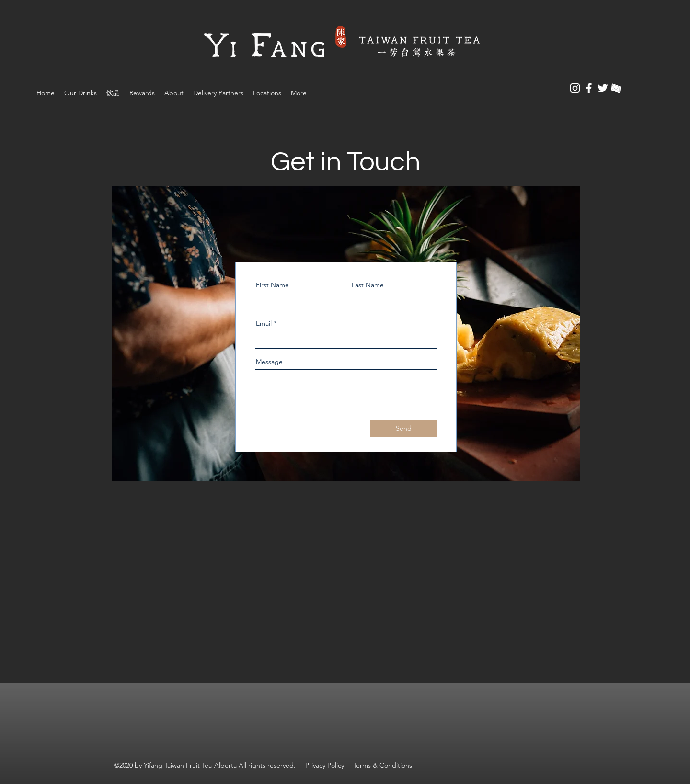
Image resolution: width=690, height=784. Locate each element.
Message (269, 362)
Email (264, 323)
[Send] (404, 429)
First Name (272, 285)
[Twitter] (603, 88)
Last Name (368, 285)
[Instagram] (575, 88)
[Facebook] (589, 88)
